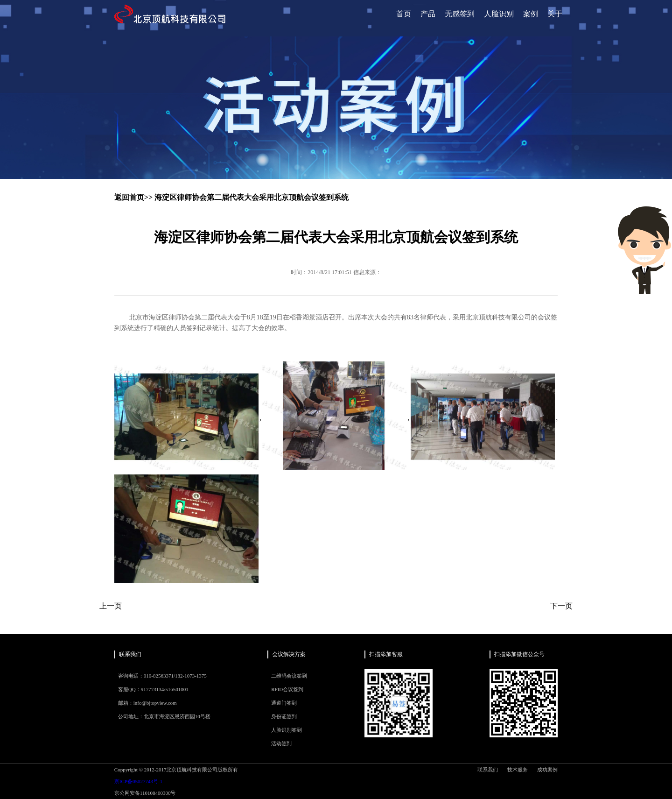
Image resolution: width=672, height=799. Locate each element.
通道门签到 (284, 703)
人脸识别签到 (287, 730)
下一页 (561, 606)
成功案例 (547, 770)
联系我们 (488, 770)
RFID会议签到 (287, 689)
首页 (404, 14)
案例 (531, 14)
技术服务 (518, 770)
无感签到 (460, 14)
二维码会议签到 (289, 676)
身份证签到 (284, 716)
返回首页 (129, 197)
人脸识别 (499, 14)
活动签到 (281, 743)
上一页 (111, 606)
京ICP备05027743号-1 (138, 781)
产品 (428, 14)
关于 (555, 14)
